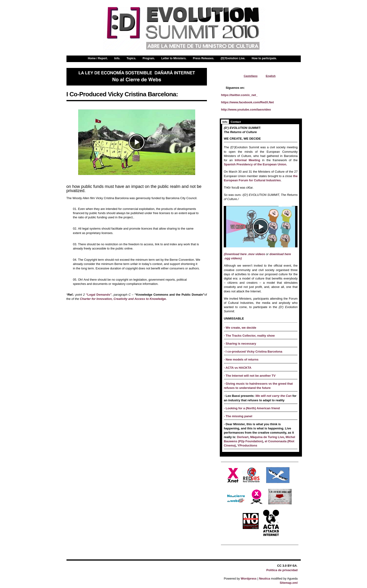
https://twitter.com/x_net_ (239, 95)
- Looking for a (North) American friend (252, 408)
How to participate (264, 59)
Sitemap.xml (289, 583)
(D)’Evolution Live (233, 59)
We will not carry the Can (274, 396)
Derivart (243, 437)
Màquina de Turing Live (267, 437)
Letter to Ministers (173, 59)
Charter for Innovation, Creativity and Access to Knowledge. (123, 299)
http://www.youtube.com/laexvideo (246, 110)
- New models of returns (241, 359)
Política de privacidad (282, 570)
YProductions (247, 445)
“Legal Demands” (99, 295)
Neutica (265, 579)
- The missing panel (238, 416)
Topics (131, 59)
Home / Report (97, 59)
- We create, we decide (240, 328)
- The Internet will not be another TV (250, 376)
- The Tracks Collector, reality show (249, 336)
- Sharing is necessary (240, 344)
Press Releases (203, 59)
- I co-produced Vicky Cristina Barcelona (253, 352)
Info (117, 59)
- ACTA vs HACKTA (238, 368)
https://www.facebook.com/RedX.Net (247, 102)
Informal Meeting (247, 160)
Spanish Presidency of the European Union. (255, 164)
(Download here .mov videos (244, 254)
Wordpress (249, 579)
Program (148, 59)
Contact (236, 122)
